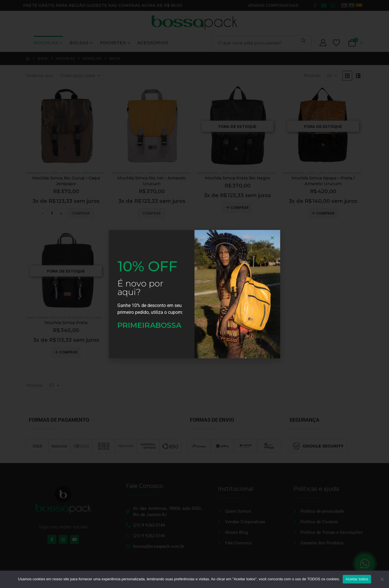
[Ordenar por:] (80, 76)
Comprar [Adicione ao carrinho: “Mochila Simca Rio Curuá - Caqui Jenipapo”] (81, 213)
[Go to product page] (66, 126)
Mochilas (46, 43)
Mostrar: (312, 76)
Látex (54, 173)
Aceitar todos (357, 579)
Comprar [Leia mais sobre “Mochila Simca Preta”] (68, 352)
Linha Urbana (37, 318)
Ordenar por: (40, 76)
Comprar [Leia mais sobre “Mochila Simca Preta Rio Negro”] (240, 208)
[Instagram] (333, 5)
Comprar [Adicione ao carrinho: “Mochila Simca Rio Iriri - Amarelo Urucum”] (152, 213)
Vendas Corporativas (273, 5)
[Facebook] (315, 5)
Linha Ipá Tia (70, 173)
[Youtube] (324, 5)
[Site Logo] (194, 23)
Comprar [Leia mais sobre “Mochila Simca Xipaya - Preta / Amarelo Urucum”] (325, 213)
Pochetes (113, 43)
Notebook (75, 318)
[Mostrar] (332, 76)
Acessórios (153, 43)
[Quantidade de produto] (52, 213)
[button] (347, 76)
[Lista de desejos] (336, 43)
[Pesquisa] (303, 41)
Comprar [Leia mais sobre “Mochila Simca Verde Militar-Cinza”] (154, 352)
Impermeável (37, 173)
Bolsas (79, 43)
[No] (382, 579)
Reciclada (94, 318)
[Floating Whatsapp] (365, 564)
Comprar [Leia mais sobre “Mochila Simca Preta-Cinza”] (240, 352)
